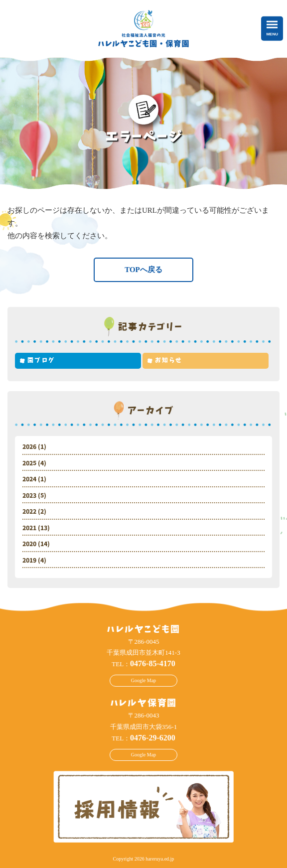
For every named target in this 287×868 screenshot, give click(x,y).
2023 (29, 496)
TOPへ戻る (143, 270)
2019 (29, 561)
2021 (29, 528)
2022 (29, 512)
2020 (29, 544)
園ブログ (41, 360)
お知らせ (169, 360)
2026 (29, 447)
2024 (29, 479)
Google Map (143, 680)
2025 (29, 463)
